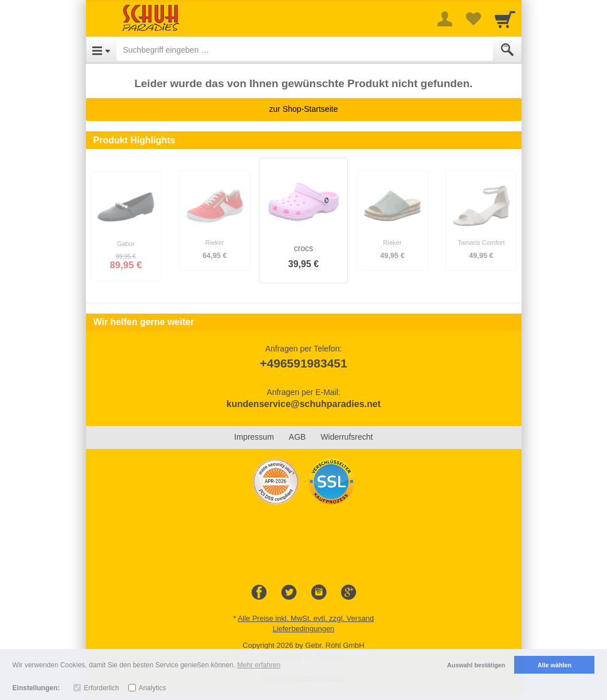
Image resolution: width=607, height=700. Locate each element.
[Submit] (507, 50)
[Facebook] (259, 593)
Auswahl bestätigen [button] (476, 665)
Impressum (254, 437)
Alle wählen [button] (555, 665)
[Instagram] (319, 593)
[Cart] (505, 19)
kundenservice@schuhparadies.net (303, 404)
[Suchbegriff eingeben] (305, 50)
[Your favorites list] (473, 19)
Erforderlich (101, 688)
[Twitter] (289, 593)
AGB (297, 437)
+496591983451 (303, 363)
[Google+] (348, 593)
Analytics (152, 688)
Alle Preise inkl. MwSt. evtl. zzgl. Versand (306, 618)
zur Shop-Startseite (304, 109)
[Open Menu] (101, 50)
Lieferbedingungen (304, 629)
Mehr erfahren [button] (259, 665)
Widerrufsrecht (346, 437)
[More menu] (445, 19)
